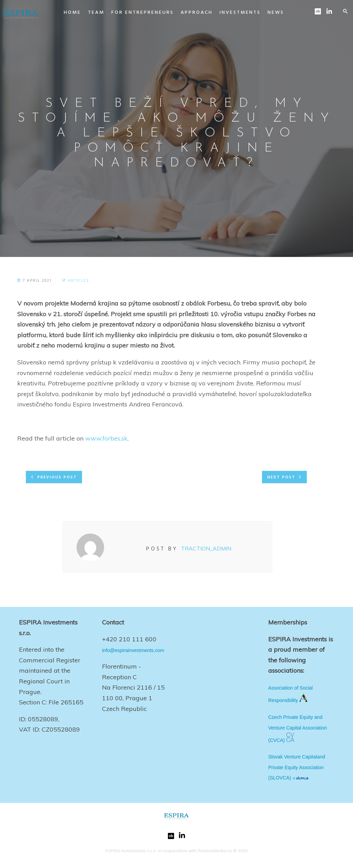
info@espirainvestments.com (133, 650)
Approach (190, 13)
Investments (233, 13)
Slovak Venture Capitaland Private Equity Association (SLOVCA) (297, 767)
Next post (281, 477)
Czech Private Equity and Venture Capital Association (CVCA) (297, 729)
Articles (79, 281)
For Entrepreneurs (136, 13)
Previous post (57, 477)
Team (89, 13)
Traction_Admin (206, 548)
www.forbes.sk (106, 438)
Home (65, 13)
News (269, 13)
